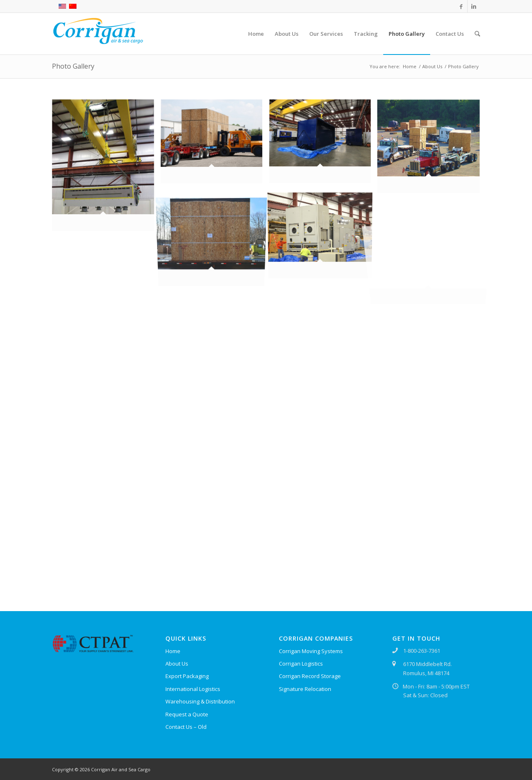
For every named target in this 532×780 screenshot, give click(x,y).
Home (410, 66)
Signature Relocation (305, 689)
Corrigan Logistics (301, 664)
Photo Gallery (73, 66)
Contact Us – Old (186, 727)
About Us (432, 66)
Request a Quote (187, 714)
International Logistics (193, 689)
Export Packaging (187, 676)
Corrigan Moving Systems (311, 651)
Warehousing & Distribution (200, 701)
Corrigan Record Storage (310, 676)
